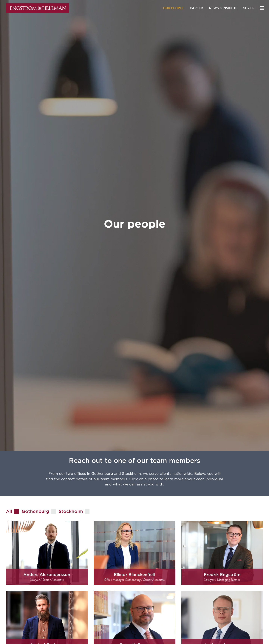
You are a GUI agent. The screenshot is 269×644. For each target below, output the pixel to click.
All (9, 511)
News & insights (223, 8)
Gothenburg (35, 511)
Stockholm (71, 511)
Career (196, 8)
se (245, 8)
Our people (173, 8)
